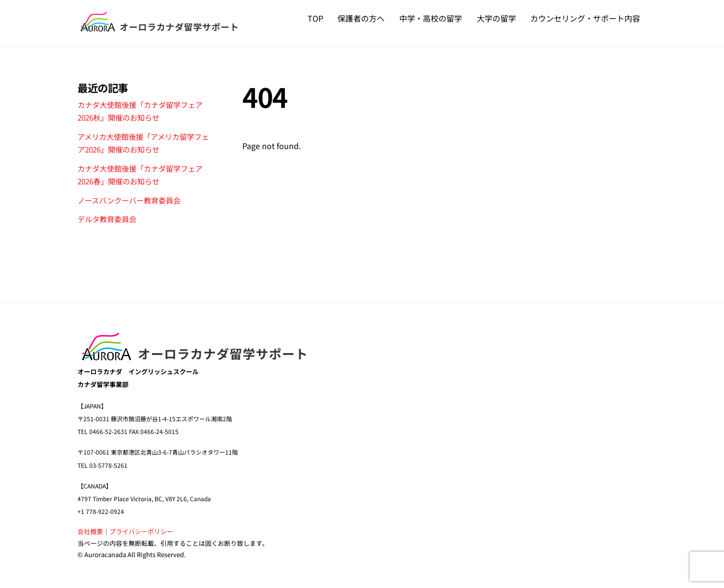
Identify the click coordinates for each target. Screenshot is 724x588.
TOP (315, 18)
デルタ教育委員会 (107, 219)
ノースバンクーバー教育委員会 (129, 200)
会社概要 (90, 531)
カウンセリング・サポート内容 (585, 18)
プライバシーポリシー (141, 531)
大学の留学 (496, 18)
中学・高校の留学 (431, 18)
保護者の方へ (361, 18)
